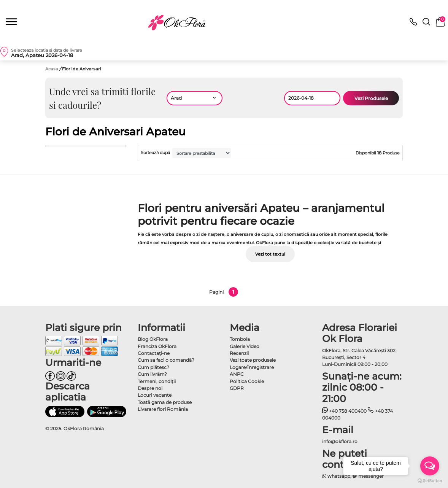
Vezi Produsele (371, 98)
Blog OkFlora (153, 339)
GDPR (237, 388)
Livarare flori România (163, 409)
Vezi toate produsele (253, 360)
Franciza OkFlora (157, 346)
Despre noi (150, 388)
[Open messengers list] (430, 466)
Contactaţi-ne (154, 353)
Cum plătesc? (153, 367)
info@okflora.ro (340, 441)
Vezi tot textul (270, 254)
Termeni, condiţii (157, 381)
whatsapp (336, 476)
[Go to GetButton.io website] (430, 480)
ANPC (237, 374)
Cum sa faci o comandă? (166, 360)
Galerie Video (245, 346)
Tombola (240, 339)
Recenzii (239, 353)
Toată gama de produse (165, 402)
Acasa (52, 69)
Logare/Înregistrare (252, 367)
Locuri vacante (155, 395)
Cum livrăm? (152, 374)
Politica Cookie (247, 381)
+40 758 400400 (345, 411)
